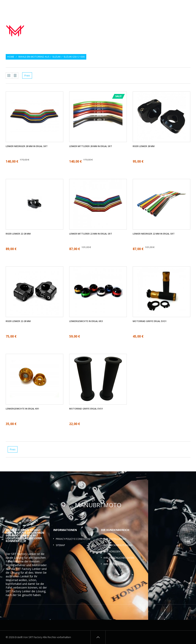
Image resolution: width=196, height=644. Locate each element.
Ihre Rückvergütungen (118, 545)
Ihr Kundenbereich (115, 530)
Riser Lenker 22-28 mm (18, 234)
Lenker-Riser (180, 25)
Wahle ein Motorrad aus (34, 57)
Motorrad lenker (103, 25)
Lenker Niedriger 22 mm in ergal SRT (154, 234)
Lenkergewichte (157, 25)
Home (11, 57)
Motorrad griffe (130, 25)
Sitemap (60, 545)
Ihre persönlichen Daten (119, 558)
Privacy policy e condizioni (73, 539)
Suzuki (56, 57)
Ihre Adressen (112, 552)
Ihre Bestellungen (115, 539)
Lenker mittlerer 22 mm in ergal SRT (91, 234)
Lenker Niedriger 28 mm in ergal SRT (27, 146)
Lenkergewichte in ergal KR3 (86, 321)
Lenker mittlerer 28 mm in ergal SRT (91, 146)
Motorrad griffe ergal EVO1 (150, 321)
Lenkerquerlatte (179, 30)
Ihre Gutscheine (113, 564)
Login (187, 5)
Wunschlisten (171, 5)
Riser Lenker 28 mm (144, 146)
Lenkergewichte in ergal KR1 (22, 409)
